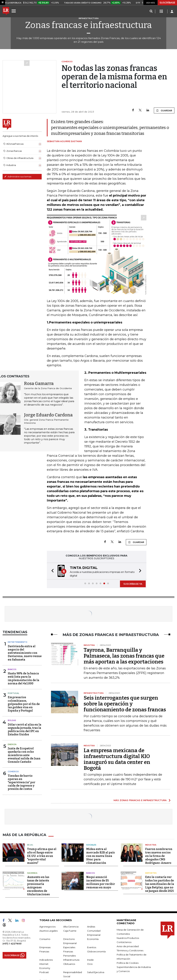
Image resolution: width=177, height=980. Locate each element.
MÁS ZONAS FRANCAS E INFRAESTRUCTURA (140, 800)
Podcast (44, 972)
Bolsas (12, 720)
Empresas (45, 947)
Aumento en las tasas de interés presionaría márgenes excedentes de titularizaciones (38, 886)
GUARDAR (164, 110)
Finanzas (44, 951)
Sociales (91, 845)
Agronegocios (47, 927)
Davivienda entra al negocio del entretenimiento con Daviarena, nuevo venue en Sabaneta (25, 653)
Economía (93, 939)
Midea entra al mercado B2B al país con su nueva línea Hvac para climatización (101, 856)
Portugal (13, 693)
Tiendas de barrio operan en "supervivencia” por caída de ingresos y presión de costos (22, 782)
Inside (90, 960)
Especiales (69, 947)
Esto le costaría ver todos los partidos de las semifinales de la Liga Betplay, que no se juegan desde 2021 (160, 884)
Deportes (151, 873)
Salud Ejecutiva (96, 972)
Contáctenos (124, 942)
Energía (12, 744)
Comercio (13, 772)
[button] (52, 571)
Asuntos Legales (48, 931)
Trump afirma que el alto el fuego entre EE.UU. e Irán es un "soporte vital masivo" (42, 856)
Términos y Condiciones (130, 950)
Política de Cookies (128, 963)
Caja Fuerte (70, 931)
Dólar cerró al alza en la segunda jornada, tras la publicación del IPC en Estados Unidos (25, 730)
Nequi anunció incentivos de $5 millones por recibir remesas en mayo (101, 882)
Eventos (92, 947)
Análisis (91, 927)
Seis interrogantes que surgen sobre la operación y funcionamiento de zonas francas (125, 704)
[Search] (151, 11)
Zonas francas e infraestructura (88, 25)
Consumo (45, 939)
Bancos (12, 669)
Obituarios (69, 964)
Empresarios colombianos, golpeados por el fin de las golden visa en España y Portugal (24, 704)
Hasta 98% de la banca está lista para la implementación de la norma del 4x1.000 (24, 678)
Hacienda (32, 873)
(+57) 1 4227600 (12, 944)
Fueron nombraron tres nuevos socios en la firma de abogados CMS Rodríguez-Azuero (159, 856)
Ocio (90, 964)
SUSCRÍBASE (167, 3)
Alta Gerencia (71, 927)
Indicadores (46, 960)
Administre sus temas (18, 177)
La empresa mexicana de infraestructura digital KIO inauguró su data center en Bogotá (117, 759)
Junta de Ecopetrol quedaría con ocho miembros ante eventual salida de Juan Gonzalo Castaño (24, 755)
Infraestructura (71, 960)
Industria (151, 845)
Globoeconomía (96, 951)
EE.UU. (30, 845)
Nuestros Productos (128, 938)
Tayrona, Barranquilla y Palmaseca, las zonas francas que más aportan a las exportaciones (124, 656)
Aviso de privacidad (128, 946)
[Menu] (14, 11)
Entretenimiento (18, 642)
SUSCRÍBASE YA (133, 584)
